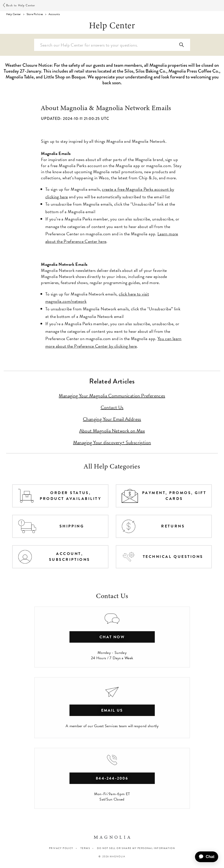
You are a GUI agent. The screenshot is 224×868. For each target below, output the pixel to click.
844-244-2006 (112, 778)
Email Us (112, 710)
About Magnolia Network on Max (112, 431)
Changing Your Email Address (112, 419)
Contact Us (112, 407)
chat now (112, 637)
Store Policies (35, 14)
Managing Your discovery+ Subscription (112, 442)
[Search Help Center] (112, 45)
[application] (205, 857)
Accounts (54, 14)
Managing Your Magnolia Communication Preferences (112, 396)
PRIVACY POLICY (61, 848)
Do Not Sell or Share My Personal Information (136, 848)
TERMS (85, 848)
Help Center (14, 14)
